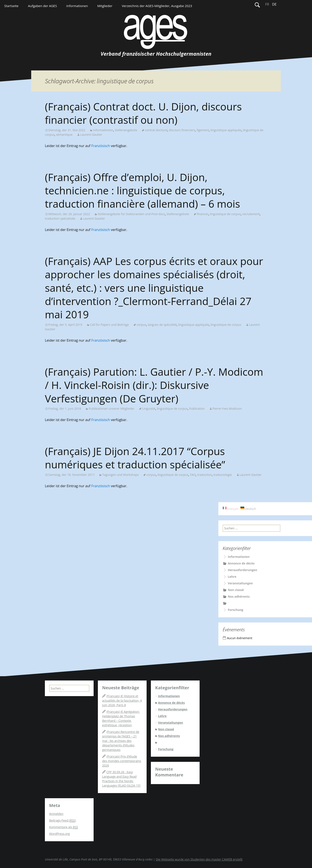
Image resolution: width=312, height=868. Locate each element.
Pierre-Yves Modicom (227, 409)
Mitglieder (105, 6)
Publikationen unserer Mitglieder (112, 409)
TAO (193, 475)
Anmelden (56, 814)
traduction (205, 475)
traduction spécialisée (60, 218)
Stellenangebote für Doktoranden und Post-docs (131, 214)
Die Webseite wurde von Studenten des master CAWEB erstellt (199, 859)
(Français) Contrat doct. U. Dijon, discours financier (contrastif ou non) (143, 113)
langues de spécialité (162, 325)
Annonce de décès (241, 563)
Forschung (235, 610)
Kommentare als (64, 827)
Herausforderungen (243, 570)
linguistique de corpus (225, 214)
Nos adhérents (239, 596)
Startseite (11, 6)
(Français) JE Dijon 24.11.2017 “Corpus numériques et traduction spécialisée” (135, 458)
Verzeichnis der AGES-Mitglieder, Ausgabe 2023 (157, 6)
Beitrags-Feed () (63, 820)
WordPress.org (59, 834)
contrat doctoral (156, 130)
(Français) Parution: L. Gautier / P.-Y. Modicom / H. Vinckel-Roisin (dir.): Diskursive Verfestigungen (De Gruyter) (154, 385)
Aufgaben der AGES (42, 6)
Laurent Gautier (91, 135)
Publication (197, 409)
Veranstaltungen (240, 583)
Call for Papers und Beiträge (109, 325)
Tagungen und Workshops (120, 475)
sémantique (64, 135)
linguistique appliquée (226, 130)
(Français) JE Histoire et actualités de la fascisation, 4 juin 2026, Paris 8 (122, 701)
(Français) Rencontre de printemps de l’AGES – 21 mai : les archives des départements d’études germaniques (121, 741)
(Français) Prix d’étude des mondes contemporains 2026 (122, 761)
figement (203, 130)
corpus (141, 325)
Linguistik (149, 409)
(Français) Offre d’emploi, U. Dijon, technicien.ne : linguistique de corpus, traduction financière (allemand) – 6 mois (142, 191)
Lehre (232, 577)
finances (203, 214)
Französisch (101, 146)
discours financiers (182, 130)
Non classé (236, 590)
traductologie (223, 475)
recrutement (251, 214)
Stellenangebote (126, 130)
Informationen (77, 6)
